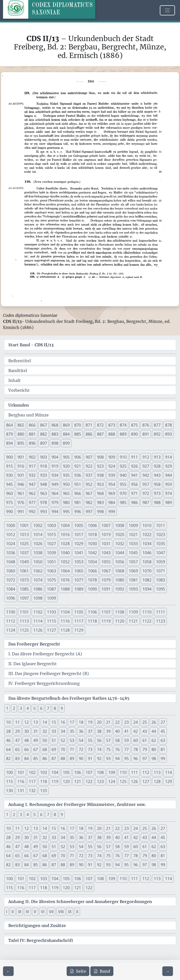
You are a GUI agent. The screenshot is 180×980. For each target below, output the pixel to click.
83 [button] (17, 759)
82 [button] (8, 759)
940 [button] (123, 475)
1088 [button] (65, 589)
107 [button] (89, 772)
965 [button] (66, 493)
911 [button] (134, 457)
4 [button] (28, 708)
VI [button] (43, 912)
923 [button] (100, 466)
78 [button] (136, 749)
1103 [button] (52, 612)
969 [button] (112, 493)
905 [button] (66, 457)
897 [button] (44, 443)
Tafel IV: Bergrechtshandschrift (41, 940)
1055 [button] (106, 562)
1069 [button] (133, 571)
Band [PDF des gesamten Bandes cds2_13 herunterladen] (102, 971)
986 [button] (134, 502)
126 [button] (134, 781)
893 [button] (169, 434)
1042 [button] (92, 553)
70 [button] (63, 749)
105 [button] (66, 772)
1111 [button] (161, 612)
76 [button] (117, 749)
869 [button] (66, 425)
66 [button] (27, 749)
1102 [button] (38, 612)
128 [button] (157, 781)
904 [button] (55, 457)
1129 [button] (79, 630)
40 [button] (117, 731)
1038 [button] (38, 553)
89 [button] (72, 759)
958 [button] (157, 484)
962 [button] (32, 493)
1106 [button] (92, 612)
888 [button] (112, 434)
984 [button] (112, 502)
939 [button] (112, 475)
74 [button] (99, 749)
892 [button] (157, 434)
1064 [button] (65, 571)
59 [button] (126, 740)
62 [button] (154, 740)
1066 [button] (92, 571)
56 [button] (99, 740)
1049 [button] (24, 562)
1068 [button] (120, 571)
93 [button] (108, 759)
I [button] (7, 912)
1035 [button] (161, 544)
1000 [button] (11, 525)
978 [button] (44, 502)
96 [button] (136, 759)
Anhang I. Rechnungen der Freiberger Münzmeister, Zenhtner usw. (77, 804)
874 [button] (123, 425)
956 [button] (134, 484)
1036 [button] (11, 553)
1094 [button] (147, 589)
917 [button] (32, 466)
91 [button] (90, 759)
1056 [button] (120, 562)
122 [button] (89, 781)
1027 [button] (52, 544)
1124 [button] (11, 630)
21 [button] (108, 722)
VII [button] (51, 912)
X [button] (77, 912)
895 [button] (21, 443)
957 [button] (146, 484)
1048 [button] (11, 562)
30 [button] (27, 731)
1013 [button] (24, 535)
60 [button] (136, 740)
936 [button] (78, 475)
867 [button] (44, 425)
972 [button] (146, 493)
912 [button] (146, 457)
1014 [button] (38, 535)
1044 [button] (120, 553)
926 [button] (134, 466)
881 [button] (32, 434)
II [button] (13, 912)
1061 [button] (24, 571)
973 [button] (157, 493)
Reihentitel (20, 361)
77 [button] (126, 749)
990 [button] (9, 512)
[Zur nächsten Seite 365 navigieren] (168, 971)
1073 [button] (24, 580)
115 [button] (9, 781)
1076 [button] (65, 580)
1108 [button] (120, 612)
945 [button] (9, 484)
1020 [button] (120, 535)
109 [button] (112, 772)
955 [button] (123, 484)
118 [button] (44, 781)
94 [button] (117, 759)
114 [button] (169, 772)
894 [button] (9, 443)
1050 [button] (38, 562)
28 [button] (8, 731)
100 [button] (9, 772)
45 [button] (163, 731)
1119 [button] (106, 621)
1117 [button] (79, 621)
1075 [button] (52, 580)
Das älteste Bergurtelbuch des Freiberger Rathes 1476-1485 (69, 698)
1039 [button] (52, 553)
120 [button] (66, 781)
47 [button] (17, 740)
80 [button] (154, 749)
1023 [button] (161, 535)
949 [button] (55, 484)
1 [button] (7, 708)
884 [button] (66, 434)
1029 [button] (79, 544)
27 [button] (163, 722)
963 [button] (44, 493)
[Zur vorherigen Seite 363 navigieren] (8, 971)
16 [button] (63, 722)
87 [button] (54, 759)
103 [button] (44, 772)
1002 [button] (38, 525)
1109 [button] (133, 612)
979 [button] (55, 502)
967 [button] (89, 493)
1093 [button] (133, 589)
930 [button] (9, 475)
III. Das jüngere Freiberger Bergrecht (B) (49, 674)
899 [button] (66, 443)
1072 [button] (11, 580)
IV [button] (28, 912)
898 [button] (55, 443)
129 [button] (169, 781)
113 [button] (157, 772)
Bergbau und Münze (29, 415)
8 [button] (55, 708)
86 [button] (45, 759)
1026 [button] (38, 544)
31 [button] (36, 731)
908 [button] (100, 457)
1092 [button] (120, 589)
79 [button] (145, 749)
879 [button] (9, 434)
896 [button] (32, 443)
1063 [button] (52, 571)
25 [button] (145, 722)
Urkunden (19, 405)
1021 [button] (133, 535)
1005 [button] (79, 525)
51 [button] (54, 740)
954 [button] (112, 484)
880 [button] (21, 434)
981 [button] (78, 502)
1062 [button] (38, 571)
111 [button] (134, 772)
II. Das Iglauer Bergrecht (33, 664)
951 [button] (78, 484)
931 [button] (21, 475)
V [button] (35, 912)
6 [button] (41, 708)
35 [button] (72, 731)
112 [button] (146, 772)
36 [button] (81, 731)
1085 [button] (24, 589)
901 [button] (21, 457)
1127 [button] (52, 630)
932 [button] (32, 475)
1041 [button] (79, 553)
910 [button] (123, 457)
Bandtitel (18, 371)
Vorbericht (19, 390)
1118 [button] (92, 621)
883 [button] (55, 434)
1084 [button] (11, 589)
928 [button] (157, 466)
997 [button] (89, 512)
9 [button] (62, 708)
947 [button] (32, 484)
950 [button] (66, 484)
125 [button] (123, 781)
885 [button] (78, 434)
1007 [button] (106, 525)
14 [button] (45, 722)
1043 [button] (106, 553)
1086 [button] (38, 589)
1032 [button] (120, 544)
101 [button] (21, 772)
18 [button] (81, 722)
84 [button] (27, 759)
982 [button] (89, 502)
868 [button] (55, 425)
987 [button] (146, 502)
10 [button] (8, 722)
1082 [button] (147, 580)
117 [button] (32, 781)
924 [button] (112, 466)
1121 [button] (133, 621)
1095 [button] (161, 589)
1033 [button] (133, 544)
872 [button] (100, 425)
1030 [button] (92, 544)
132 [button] (32, 791)
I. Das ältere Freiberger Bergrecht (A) (45, 654)
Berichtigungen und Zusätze (37, 926)
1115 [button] (52, 621)
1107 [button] (106, 612)
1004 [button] (65, 525)
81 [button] (163, 749)
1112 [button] (11, 621)
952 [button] (89, 484)
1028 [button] (65, 544)
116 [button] (21, 781)
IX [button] (70, 912)
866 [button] (32, 425)
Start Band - (31, 345)
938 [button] (100, 475)
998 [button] (100, 512)
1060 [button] (11, 571)
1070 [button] (147, 571)
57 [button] (108, 740)
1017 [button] (79, 535)
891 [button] (146, 434)
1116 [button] (65, 621)
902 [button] (32, 457)
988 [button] (157, 502)
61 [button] (145, 740)
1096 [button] (11, 598)
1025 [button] (24, 544)
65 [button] (17, 749)
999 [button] (112, 512)
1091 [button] (106, 589)
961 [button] (21, 493)
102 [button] (32, 772)
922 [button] (89, 466)
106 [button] (78, 772)
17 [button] (72, 722)
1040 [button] (65, 553)
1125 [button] (24, 630)
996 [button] (78, 512)
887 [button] (100, 434)
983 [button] (100, 502)
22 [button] (117, 722)
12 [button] (27, 722)
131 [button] (21, 791)
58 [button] (117, 740)
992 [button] (32, 512)
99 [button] (163, 759)
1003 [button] (52, 525)
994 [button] (55, 512)
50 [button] (45, 740)
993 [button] (44, 512)
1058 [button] (147, 562)
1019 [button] (106, 535)
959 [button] (169, 484)
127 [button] (146, 781)
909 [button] (112, 457)
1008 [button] (120, 525)
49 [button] (36, 740)
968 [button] (100, 493)
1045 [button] (133, 553)
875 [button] (134, 425)
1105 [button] (79, 612)
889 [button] (123, 434)
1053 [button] (79, 562)
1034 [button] (147, 544)
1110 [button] (147, 612)
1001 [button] (24, 525)
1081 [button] (133, 580)
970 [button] (123, 493)
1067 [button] (106, 571)
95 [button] (126, 759)
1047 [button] (161, 553)
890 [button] (134, 434)
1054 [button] (92, 562)
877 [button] (157, 425)
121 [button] (78, 781)
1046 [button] (147, 553)
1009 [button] (133, 525)
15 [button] (54, 722)
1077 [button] (79, 580)
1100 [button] (11, 612)
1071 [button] (161, 571)
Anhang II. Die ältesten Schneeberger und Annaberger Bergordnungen (80, 902)
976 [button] (21, 502)
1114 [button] (38, 621)
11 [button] (17, 722)
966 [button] (78, 493)
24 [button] (136, 722)
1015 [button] (52, 535)
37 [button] (90, 731)
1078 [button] (92, 580)
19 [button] (90, 722)
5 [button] (34, 708)
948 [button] (44, 484)
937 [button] (89, 475)
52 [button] (63, 740)
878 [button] (169, 425)
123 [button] (100, 781)
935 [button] (66, 475)
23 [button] (126, 722)
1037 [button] (24, 553)
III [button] (20, 912)
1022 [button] (147, 535)
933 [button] (44, 475)
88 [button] (63, 759)
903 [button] (44, 457)
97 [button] (145, 759)
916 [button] (21, 466)
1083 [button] (161, 580)
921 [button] (78, 466)
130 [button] (9, 791)
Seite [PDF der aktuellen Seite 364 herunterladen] (78, 971)
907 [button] (89, 457)
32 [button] (45, 731)
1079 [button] (106, 580)
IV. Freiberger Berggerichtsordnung (44, 683)
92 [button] (99, 759)
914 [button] (169, 457)
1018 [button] (92, 535)
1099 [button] (52, 598)
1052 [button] (65, 562)
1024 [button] (11, 544)
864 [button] (9, 425)
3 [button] (21, 708)
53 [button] (72, 740)
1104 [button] (65, 612)
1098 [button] (38, 598)
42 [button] (136, 731)
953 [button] (100, 484)
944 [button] (169, 475)
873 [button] (112, 425)
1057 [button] (133, 562)
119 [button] (55, 781)
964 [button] (55, 493)
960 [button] (9, 493)
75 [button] (108, 749)
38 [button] (99, 731)
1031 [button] (106, 544)
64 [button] (8, 749)
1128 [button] (65, 630)
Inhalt (15, 380)
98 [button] (154, 759)
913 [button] (157, 457)
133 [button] (44, 791)
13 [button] (36, 722)
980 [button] (66, 502)
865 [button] (21, 425)
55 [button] (90, 740)
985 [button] (123, 502)
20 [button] (99, 722)
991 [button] (21, 512)
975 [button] (9, 502)
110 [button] (123, 772)
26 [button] (154, 722)
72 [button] (81, 749)
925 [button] (123, 466)
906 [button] (78, 457)
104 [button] (55, 772)
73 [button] (90, 749)
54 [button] (81, 740)
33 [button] (54, 731)
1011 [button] (161, 525)
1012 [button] (11, 535)
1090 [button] (92, 589)
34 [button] (63, 731)
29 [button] (17, 731)
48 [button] (27, 740)
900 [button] (9, 457)
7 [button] (48, 708)
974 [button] (169, 493)
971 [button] (134, 493)
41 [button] (126, 731)
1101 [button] (24, 612)
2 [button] (14, 708)
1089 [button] (79, 589)
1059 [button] (161, 562)
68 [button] (45, 749)
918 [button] (44, 466)
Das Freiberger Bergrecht (34, 644)
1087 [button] (52, 589)
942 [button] (146, 475)
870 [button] (78, 425)
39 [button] (108, 731)
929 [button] (169, 466)
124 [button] (112, 781)
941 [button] (134, 475)
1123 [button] (161, 621)
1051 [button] (52, 562)
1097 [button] (24, 598)
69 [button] (54, 749)
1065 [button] (79, 571)
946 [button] (21, 484)
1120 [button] (120, 621)
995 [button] (66, 512)
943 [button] (157, 475)
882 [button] (44, 434)
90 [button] (81, 759)
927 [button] (146, 466)
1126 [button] (38, 630)
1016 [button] (65, 535)
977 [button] (32, 502)
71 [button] (72, 749)
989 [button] (169, 502)
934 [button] (55, 475)
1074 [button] (38, 580)
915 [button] (9, 466)
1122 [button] (147, 621)
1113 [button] (24, 621)
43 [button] (145, 731)
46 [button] (8, 740)
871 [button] (89, 425)
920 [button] (66, 466)
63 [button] (163, 740)
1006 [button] (92, 525)
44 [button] (154, 731)
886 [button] (89, 434)
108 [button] (100, 772)
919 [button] (55, 466)
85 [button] (36, 759)
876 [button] (146, 425)
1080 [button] (120, 580)
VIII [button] (61, 912)
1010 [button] (147, 525)
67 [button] (36, 749)
